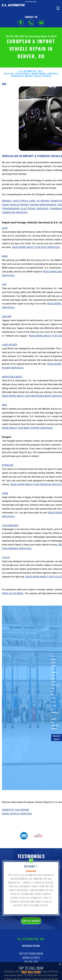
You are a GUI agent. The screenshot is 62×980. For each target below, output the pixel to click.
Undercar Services (15, 224)
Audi (5, 239)
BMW (5, 267)
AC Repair (43, 212)
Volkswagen (10, 537)
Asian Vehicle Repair (15, 216)
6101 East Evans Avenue (30, 36)
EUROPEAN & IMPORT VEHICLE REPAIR (31, 87)
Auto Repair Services (31, 956)
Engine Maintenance (43, 216)
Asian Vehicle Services (17, 825)
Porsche (8, 476)
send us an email (13, 604)
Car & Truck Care (24, 212)
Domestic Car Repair (15, 821)
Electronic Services (35, 220)
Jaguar (7, 328)
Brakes (7, 212)
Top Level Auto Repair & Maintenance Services (30, 85)
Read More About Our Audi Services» (36, 258)
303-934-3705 (12, 36)
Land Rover (9, 356)
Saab (5, 505)
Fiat (4, 296)
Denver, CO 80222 (49, 36)
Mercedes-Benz (12, 388)
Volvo (6, 569)
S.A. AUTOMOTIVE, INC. (30, 82)
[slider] (31, 882)
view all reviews (31, 932)
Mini (4, 416)
